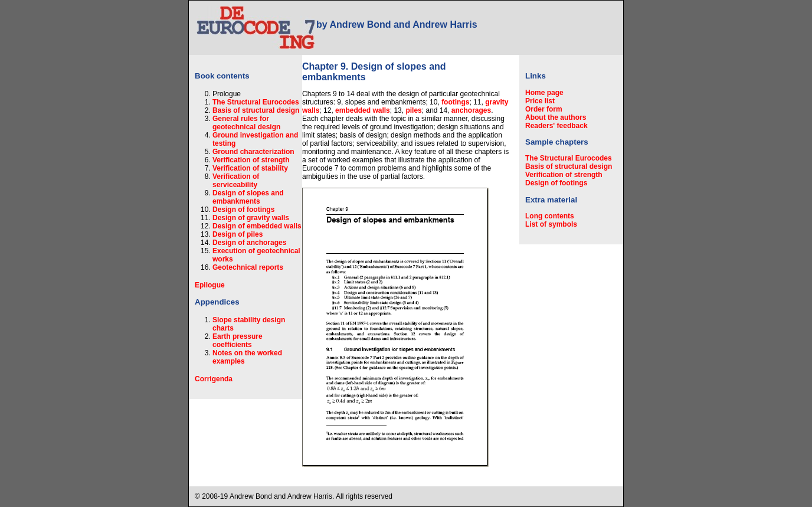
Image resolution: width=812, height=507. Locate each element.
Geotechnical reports (248, 267)
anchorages (471, 110)
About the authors (556, 117)
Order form (544, 109)
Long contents (550, 216)
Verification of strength (251, 160)
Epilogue (210, 285)
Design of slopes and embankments (248, 197)
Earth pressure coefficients (238, 341)
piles (413, 110)
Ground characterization (253, 152)
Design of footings (243, 210)
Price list (540, 101)
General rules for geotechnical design (246, 123)
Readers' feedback (556, 126)
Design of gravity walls (251, 218)
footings (455, 102)
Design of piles (238, 234)
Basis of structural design (256, 110)
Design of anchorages (249, 243)
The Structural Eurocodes (256, 102)
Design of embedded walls (257, 226)
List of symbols (551, 224)
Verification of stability (250, 168)
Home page (544, 93)
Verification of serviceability (236, 181)
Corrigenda (214, 379)
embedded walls (363, 110)
